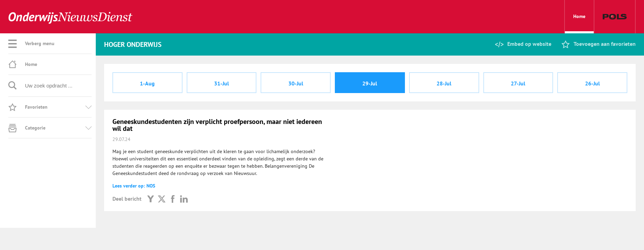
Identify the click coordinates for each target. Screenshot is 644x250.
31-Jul (222, 83)
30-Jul (296, 83)
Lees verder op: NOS (134, 186)
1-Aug (147, 83)
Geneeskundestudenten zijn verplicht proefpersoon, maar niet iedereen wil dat (217, 125)
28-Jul (444, 83)
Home (579, 23)
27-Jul (518, 83)
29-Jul (370, 83)
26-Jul (592, 83)
